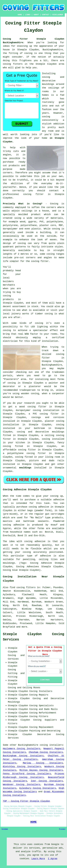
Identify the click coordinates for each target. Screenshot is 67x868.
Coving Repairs (39, 695)
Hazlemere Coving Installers (22, 749)
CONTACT (46, 15)
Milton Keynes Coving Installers (41, 770)
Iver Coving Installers (47, 781)
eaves (53, 240)
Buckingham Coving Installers (23, 756)
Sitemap (5, 829)
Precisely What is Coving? (23, 204)
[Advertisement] (43, 283)
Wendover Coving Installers (22, 785)
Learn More (38, 859)
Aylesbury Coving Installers (38, 788)
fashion (47, 109)
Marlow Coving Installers (43, 763)
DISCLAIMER (58, 15)
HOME (20, 15)
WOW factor (31, 334)
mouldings (25, 468)
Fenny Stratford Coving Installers (27, 774)
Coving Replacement (41, 727)
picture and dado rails (47, 461)
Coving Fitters (39, 716)
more (24, 627)
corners (51, 207)
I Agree (53, 859)
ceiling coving (54, 435)
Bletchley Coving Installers (22, 767)
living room (53, 457)
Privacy (62, 829)
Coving (54, 204)
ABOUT (36, 15)
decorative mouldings (50, 432)
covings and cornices (48, 417)
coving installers (51, 745)
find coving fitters (23, 587)
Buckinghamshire (28, 745)
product (36, 214)
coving (46, 117)
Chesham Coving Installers (46, 752)
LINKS (28, 15)
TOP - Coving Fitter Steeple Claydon (26, 801)
